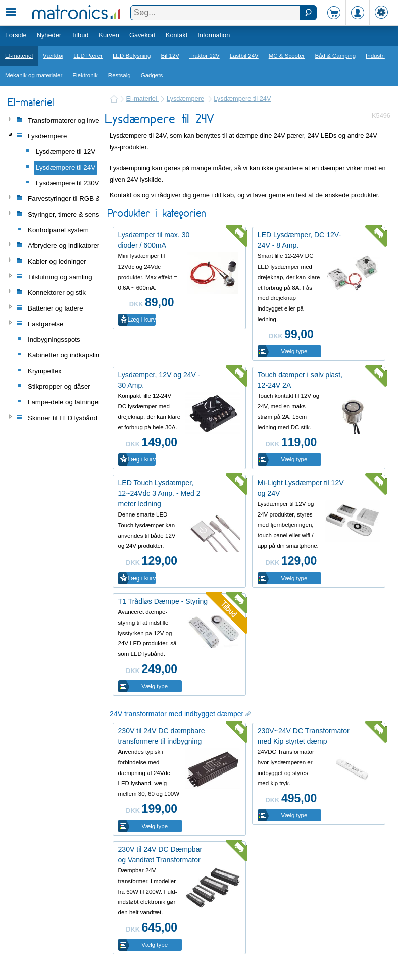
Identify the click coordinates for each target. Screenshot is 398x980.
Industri (375, 56)
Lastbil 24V (244, 56)
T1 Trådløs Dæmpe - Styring (163, 601)
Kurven (109, 35)
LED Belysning (132, 56)
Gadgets (152, 75)
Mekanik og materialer (34, 75)
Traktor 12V (205, 56)
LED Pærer (88, 56)
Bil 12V (170, 56)
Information (214, 35)
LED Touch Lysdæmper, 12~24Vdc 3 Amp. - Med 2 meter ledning (159, 493)
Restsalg (119, 75)
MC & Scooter (287, 56)
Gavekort (142, 35)
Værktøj (53, 56)
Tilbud (80, 35)
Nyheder (49, 35)
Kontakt (177, 35)
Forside (16, 35)
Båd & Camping (335, 56)
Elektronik (85, 75)
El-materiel (19, 56)
